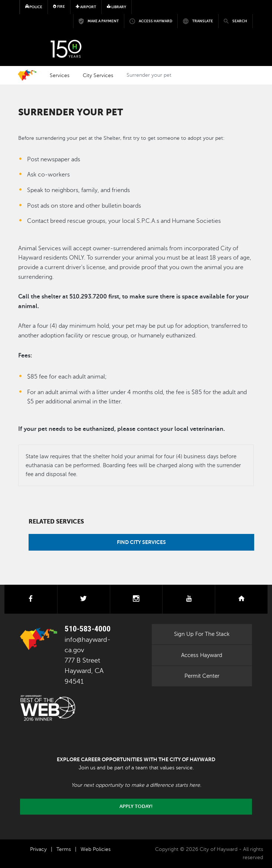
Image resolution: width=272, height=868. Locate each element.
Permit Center (202, 676)
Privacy (38, 849)
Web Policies (96, 849)
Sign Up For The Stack (202, 634)
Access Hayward (202, 655)
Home (27, 75)
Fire (59, 6)
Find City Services (141, 542)
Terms (64, 849)
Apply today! (136, 806)
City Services (98, 75)
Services (60, 75)
